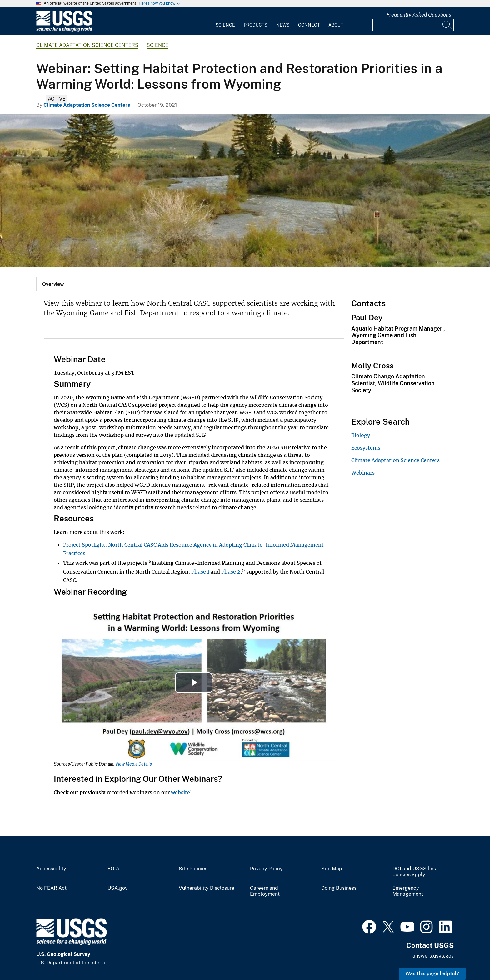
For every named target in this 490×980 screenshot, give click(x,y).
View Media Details (134, 764)
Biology (361, 435)
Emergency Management (408, 891)
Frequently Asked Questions (419, 15)
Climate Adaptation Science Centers (87, 45)
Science (225, 25)
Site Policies (193, 869)
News (283, 25)
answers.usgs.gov (433, 956)
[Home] (64, 30)
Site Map (332, 869)
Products (255, 25)
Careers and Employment (265, 891)
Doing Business (339, 888)
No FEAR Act (51, 888)
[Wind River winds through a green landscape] (245, 191)
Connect (309, 25)
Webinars (363, 473)
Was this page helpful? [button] (432, 974)
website (180, 792)
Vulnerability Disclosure (207, 888)
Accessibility (51, 869)
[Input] (413, 25)
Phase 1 (200, 572)
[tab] (53, 284)
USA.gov (117, 888)
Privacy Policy (266, 869)
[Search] (447, 25)
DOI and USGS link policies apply (414, 872)
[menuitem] (225, 21)
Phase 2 (231, 572)
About (336, 25)
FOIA (113, 869)
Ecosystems (366, 448)
